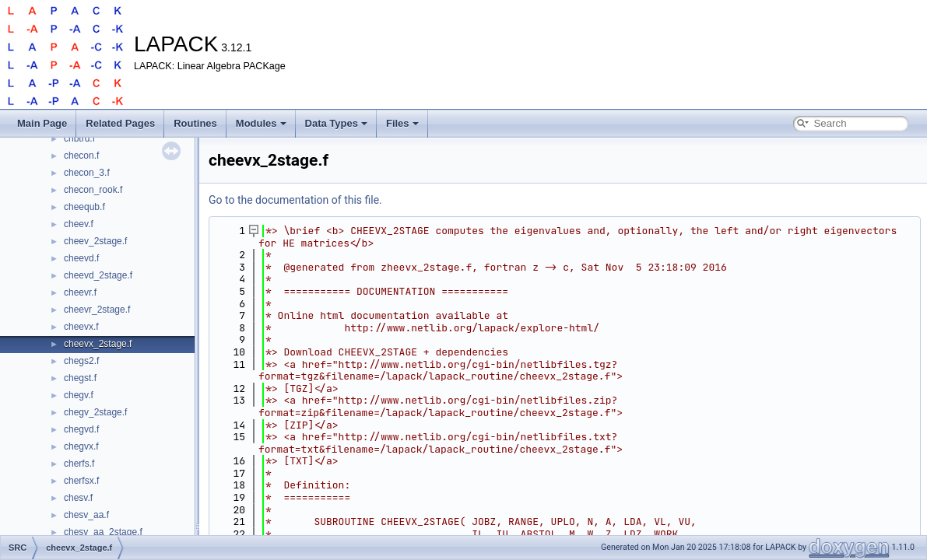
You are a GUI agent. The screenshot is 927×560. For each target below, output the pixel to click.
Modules (261, 123)
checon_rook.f (93, 190)
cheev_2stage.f (95, 241)
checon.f (81, 156)
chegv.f (79, 395)
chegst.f (80, 378)
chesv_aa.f (86, 515)
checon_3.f (87, 173)
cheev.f (79, 224)
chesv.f (78, 498)
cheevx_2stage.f (98, 344)
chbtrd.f (79, 138)
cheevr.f (80, 292)
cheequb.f (84, 207)
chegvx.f (81, 446)
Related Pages (120, 123)
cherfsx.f (81, 481)
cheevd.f (81, 258)
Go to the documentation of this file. (295, 200)
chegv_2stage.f (95, 412)
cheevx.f (81, 327)
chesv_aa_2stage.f (103, 532)
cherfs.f (79, 464)
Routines (195, 123)
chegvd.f (81, 429)
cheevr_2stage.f (97, 310)
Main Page (42, 123)
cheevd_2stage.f (98, 275)
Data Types (336, 123)
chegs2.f (81, 361)
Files (402, 123)
